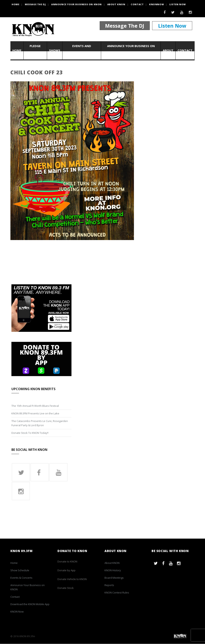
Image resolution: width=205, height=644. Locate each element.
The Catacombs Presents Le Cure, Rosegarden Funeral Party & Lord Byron (40, 423)
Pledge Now (35, 50)
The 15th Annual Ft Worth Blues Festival (35, 406)
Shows (55, 50)
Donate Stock (66, 588)
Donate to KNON (67, 562)
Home (17, 50)
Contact (137, 4)
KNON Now (17, 612)
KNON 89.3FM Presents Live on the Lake (35, 413)
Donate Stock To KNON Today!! (30, 433)
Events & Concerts (21, 578)
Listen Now (178, 4)
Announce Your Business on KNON (76, 4)
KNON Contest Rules (117, 593)
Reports (109, 585)
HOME (15, 4)
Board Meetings (114, 578)
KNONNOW (156, 4)
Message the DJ (35, 4)
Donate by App (66, 570)
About (168, 50)
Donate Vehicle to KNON (72, 579)
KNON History (113, 570)
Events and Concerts (82, 50)
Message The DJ (125, 26)
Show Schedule (20, 570)
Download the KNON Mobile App (30, 604)
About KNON (116, 4)
